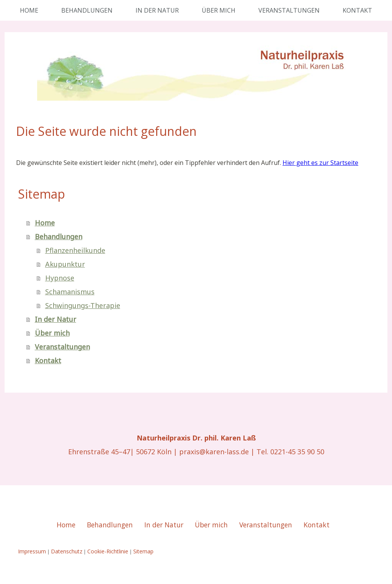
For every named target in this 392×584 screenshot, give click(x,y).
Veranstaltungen (289, 10)
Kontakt (357, 10)
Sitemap (143, 551)
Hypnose (60, 278)
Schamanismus (70, 292)
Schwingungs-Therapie (83, 305)
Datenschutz (67, 551)
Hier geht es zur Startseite (320, 163)
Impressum (32, 551)
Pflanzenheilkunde (75, 250)
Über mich (219, 10)
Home (29, 10)
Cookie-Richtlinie (108, 551)
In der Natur (157, 10)
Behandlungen (87, 10)
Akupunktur (65, 264)
